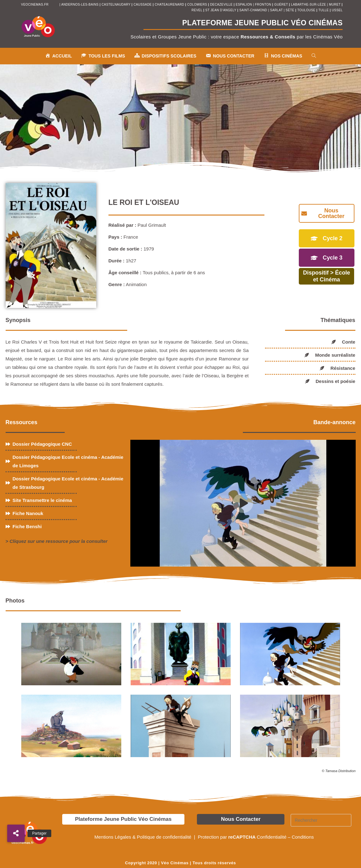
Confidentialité (271, 837)
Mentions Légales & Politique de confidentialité (143, 837)
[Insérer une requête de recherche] (321, 820)
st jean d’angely (221, 10)
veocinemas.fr (35, 5)
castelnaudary (117, 5)
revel (197, 10)
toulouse (307, 10)
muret (335, 5)
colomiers (197, 5)
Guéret (281, 5)
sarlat (276, 10)
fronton (263, 5)
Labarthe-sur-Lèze (308, 5)
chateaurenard (170, 5)
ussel (337, 10)
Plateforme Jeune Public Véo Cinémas (123, 819)
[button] (16, 833)
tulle (324, 10)
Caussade (143, 5)
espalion (244, 5)
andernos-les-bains (80, 5)
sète (291, 10)
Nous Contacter (241, 819)
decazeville (222, 5)
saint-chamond (253, 10)
